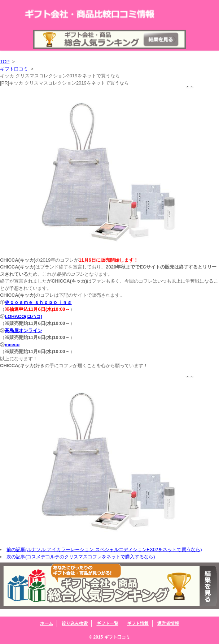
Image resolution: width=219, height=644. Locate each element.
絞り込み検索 (75, 623)
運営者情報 (168, 623)
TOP (5, 62)
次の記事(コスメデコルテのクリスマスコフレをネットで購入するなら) (81, 557)
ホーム (47, 623)
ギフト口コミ (14, 69)
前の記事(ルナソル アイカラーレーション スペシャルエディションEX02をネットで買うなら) (104, 549)
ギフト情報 (138, 623)
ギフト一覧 (108, 623)
